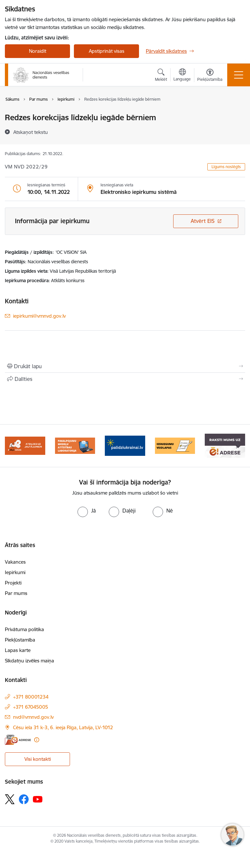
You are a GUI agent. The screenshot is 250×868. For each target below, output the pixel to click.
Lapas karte (18, 650)
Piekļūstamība (20, 640)
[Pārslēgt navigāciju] (239, 75)
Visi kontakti (38, 759)
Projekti (13, 583)
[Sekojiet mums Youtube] (38, 799)
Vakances (15, 562)
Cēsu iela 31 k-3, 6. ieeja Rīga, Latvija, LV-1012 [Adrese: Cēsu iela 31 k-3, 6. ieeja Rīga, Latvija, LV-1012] (63, 727)
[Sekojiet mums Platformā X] (10, 799)
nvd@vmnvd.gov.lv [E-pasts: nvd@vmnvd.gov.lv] (33, 717)
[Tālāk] (237, 446)
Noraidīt (38, 51)
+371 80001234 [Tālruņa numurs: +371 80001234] (31, 697)
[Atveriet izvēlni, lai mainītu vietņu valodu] (182, 76)
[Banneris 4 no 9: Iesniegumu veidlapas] (175, 445)
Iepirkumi (15, 572)
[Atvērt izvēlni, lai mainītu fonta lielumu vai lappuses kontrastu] (210, 76)
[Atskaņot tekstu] (31, 132)
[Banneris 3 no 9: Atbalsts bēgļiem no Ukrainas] (125, 445)
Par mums (16, 593)
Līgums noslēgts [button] (226, 167)
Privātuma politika (24, 629)
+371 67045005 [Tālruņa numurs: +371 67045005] (31, 707)
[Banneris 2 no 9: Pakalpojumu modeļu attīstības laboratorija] (75, 445)
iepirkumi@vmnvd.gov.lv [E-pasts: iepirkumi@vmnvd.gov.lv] (39, 316)
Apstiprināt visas (107, 51)
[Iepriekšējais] (13, 446)
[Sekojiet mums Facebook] (24, 799)
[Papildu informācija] (37, 740)
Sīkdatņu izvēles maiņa (29, 661)
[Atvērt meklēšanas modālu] (161, 76)
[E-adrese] (18, 740)
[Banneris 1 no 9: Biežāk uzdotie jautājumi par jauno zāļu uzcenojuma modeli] (25, 445)
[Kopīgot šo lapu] (125, 379)
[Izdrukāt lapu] (125, 366)
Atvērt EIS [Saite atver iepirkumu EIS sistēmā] (203, 221)
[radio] (87, 511)
